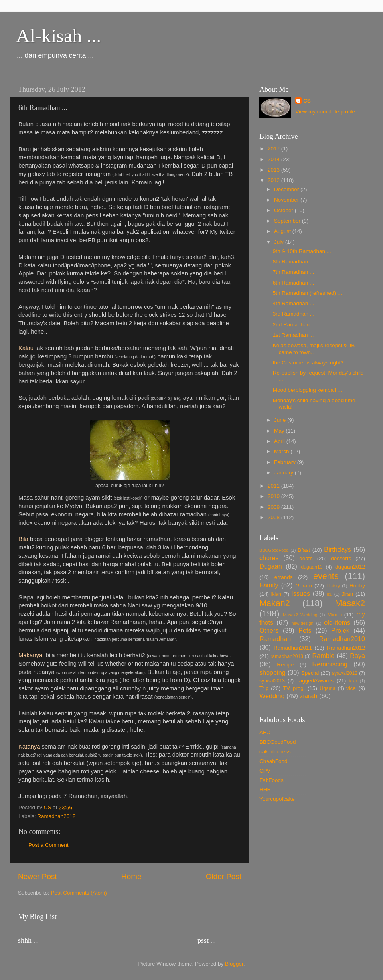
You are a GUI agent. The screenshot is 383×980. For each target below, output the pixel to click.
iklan (276, 594)
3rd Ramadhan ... (294, 314)
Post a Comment (48, 845)
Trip (264, 688)
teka (353, 681)
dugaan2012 (350, 567)
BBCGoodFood (274, 550)
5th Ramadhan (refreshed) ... (307, 293)
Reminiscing (330, 664)
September (288, 221)
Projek (340, 630)
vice (351, 688)
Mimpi (334, 615)
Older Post (224, 876)
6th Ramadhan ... (294, 283)
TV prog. (294, 688)
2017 (274, 149)
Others (269, 630)
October (284, 210)
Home (131, 876)
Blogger (234, 964)
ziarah (308, 696)
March (282, 451)
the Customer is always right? (308, 363)
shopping (272, 672)
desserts (341, 558)
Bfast (304, 550)
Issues (301, 593)
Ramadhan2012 (56, 816)
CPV (265, 771)
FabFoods (271, 780)
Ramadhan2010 (342, 639)
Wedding (272, 696)
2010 (274, 496)
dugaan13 (312, 567)
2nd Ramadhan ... (294, 325)
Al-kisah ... (58, 36)
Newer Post (38, 876)
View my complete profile (325, 112)
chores (269, 558)
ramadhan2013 (287, 656)
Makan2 (275, 603)
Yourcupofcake (277, 799)
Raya (357, 656)
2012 (274, 180)
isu (330, 594)
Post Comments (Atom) (79, 893)
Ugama (328, 688)
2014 (274, 159)
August (283, 231)
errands (284, 577)
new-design (302, 623)
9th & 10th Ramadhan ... (302, 251)
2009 (274, 507)
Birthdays (337, 549)
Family (269, 585)
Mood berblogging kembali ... (307, 390)
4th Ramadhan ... (294, 303)
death (306, 558)
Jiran (347, 594)
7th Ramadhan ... (294, 272)
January (284, 473)
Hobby (357, 586)
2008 (274, 517)
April (280, 441)
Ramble (324, 656)
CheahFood (273, 761)
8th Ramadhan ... (294, 262)
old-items (337, 622)
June (281, 420)
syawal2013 (272, 681)
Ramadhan (275, 639)
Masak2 (350, 603)
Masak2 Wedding (300, 615)
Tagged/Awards (315, 681)
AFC (265, 732)
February (286, 462)
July (280, 242)
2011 (274, 486)
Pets (305, 630)
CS (307, 101)
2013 (274, 170)
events (326, 576)
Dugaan (271, 566)
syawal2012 (345, 673)
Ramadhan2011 (293, 648)
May (280, 431)
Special (310, 673)
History (333, 586)
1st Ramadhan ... (293, 335)
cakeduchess (275, 752)
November (287, 200)
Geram (303, 586)
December (287, 189)
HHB (265, 789)
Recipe (285, 665)
